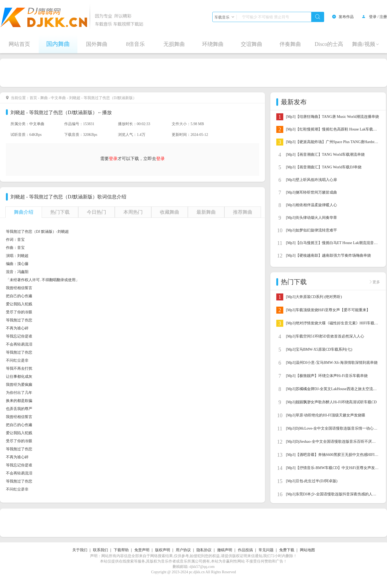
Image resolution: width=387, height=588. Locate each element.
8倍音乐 (135, 44)
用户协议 (183, 550)
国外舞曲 (97, 44)
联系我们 (101, 550)
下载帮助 (121, 550)
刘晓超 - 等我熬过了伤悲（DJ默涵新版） (54, 112)
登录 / (374, 17)
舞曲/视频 (366, 44)
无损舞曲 (174, 44)
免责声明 (142, 550)
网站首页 (19, 44)
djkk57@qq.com (202, 567)
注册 (383, 17)
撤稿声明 (225, 550)
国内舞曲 (58, 44)
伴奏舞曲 (290, 44)
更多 (376, 282)
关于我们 (80, 550)
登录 (160, 159)
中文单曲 (58, 98)
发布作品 (346, 17)
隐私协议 (204, 550)
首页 (33, 98)
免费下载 (287, 550)
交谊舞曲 (252, 44)
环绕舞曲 (213, 44)
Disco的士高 (329, 44)
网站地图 (307, 550)
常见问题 (266, 550)
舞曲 (44, 98)
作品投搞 (245, 550)
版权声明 (163, 550)
